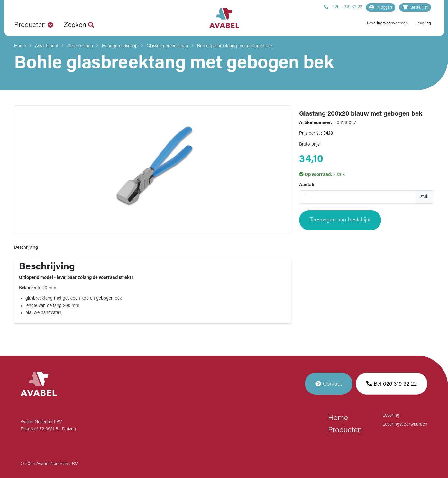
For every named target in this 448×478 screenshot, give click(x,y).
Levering (423, 23)
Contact (329, 384)
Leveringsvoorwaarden (387, 23)
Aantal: (307, 185)
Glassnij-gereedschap (167, 46)
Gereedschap (80, 46)
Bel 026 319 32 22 (392, 384)
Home (20, 46)
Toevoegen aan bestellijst (340, 220)
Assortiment (47, 46)
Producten (345, 430)
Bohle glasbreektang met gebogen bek (235, 46)
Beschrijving (26, 248)
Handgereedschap (120, 46)
